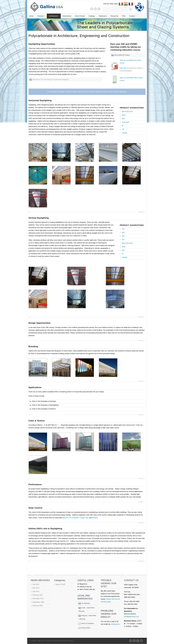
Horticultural (67, 16)
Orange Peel (84, 518)
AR (123, 129)
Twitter (95, 9)
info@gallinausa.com (131, 617)
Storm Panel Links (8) (86, 589)
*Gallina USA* (41, 641)
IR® (67, 518)
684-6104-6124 (127, 111)
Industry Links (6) (85, 587)
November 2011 (38, 599)
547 (123, 240)
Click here (123, 68)
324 (123, 229)
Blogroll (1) (82, 584)
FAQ (124, 16)
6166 (124, 115)
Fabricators (103, 16)
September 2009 (38, 602)
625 (123, 232)
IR (123, 126)
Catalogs (92, 16)
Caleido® (75, 518)
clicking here (115, 624)
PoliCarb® (125, 122)
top (29, 212)
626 (123, 119)
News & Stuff (60, 584)
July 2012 (36, 591)
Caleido (125, 133)
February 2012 (38, 595)
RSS (92, 9)
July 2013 (36, 584)
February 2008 (38, 606)
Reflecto (95, 518)
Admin (142, 641)
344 (123, 236)
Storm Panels (80, 16)
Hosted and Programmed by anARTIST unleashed (60, 641)
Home (31, 16)
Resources (114, 16)
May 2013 (36, 588)
